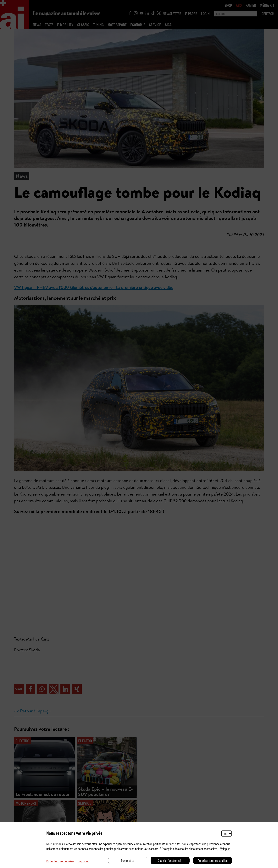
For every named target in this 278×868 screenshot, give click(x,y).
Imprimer (83, 861)
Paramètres (128, 860)
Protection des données (60, 861)
